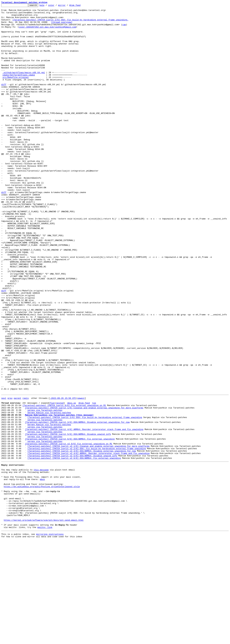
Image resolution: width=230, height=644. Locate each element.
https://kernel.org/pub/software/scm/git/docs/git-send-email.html (44, 622)
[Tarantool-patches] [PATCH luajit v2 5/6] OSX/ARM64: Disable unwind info (72, 545)
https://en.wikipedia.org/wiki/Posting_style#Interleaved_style (42, 581)
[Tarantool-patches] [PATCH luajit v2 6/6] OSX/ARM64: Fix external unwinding (74, 548)
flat (52, 482)
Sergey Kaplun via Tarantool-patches (49, 493)
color (56, 6)
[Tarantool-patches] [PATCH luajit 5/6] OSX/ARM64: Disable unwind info (68, 519)
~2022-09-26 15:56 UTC (63, 476)
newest (81, 476)
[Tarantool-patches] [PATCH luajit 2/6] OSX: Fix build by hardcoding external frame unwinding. (70, 23)
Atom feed (80, 6)
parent (17, 476)
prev (10, 476)
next (4, 476)
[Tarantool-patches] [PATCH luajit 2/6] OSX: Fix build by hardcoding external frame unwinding (85, 499)
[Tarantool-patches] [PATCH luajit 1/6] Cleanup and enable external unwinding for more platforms (84, 488)
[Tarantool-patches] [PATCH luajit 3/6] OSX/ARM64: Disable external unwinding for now (77, 505)
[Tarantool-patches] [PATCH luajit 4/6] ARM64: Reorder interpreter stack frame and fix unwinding (84, 514)
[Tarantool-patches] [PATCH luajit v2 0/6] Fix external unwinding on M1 (69, 531)
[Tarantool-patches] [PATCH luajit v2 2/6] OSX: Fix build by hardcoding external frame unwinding (87, 537)
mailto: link (45, 630)
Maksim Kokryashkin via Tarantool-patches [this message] (59, 496)
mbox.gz (72, 482)
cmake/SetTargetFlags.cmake (19, 89)
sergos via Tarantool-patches (45, 491)
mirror (67, 6)
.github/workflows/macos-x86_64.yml (24, 86)
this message (41, 561)
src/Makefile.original (16, 92)
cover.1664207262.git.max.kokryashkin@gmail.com (47, 32)
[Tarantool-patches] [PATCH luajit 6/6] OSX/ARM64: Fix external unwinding (70, 525)
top (94, 482)
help (47, 6)
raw (124, 29)
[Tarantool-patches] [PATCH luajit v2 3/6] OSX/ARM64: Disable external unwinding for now (82, 539)
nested (60, 482)
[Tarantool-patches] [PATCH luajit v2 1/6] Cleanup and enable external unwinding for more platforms (88, 534)
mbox (42, 573)
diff (4, 101)
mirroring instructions (50, 638)
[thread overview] (62, 26)
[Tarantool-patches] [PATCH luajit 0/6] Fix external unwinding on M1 (64, 485)
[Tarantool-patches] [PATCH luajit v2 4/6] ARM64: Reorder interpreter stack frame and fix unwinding (88, 542)
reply (26, 476)
